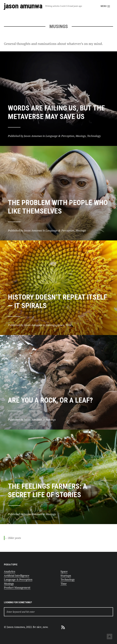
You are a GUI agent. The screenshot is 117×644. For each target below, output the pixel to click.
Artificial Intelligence (17, 576)
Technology (68, 579)
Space (64, 571)
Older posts (13, 538)
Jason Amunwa (23, 6)
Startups (66, 576)
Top (110, 637)
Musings (9, 584)
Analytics (10, 571)
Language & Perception (18, 579)
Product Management (17, 588)
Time (64, 584)
